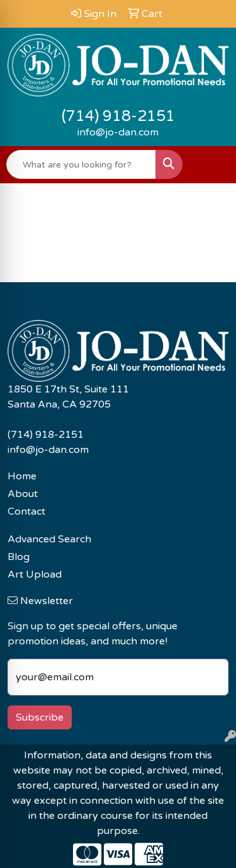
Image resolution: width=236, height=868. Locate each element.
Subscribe (40, 717)
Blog (19, 557)
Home (22, 476)
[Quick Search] (81, 164)
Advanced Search (49, 539)
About (23, 494)
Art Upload (35, 574)
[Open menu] (211, 164)
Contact (26, 511)
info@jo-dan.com (118, 132)
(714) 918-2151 (118, 116)
